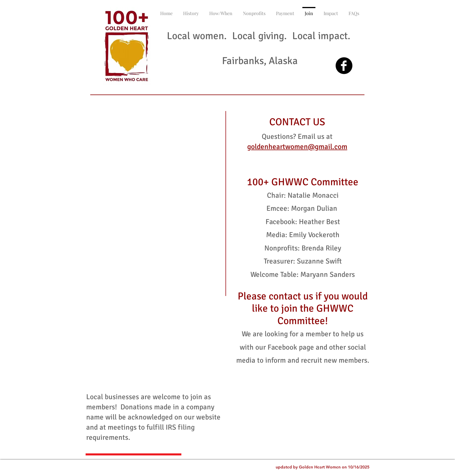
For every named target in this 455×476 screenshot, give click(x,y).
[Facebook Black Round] (344, 66)
